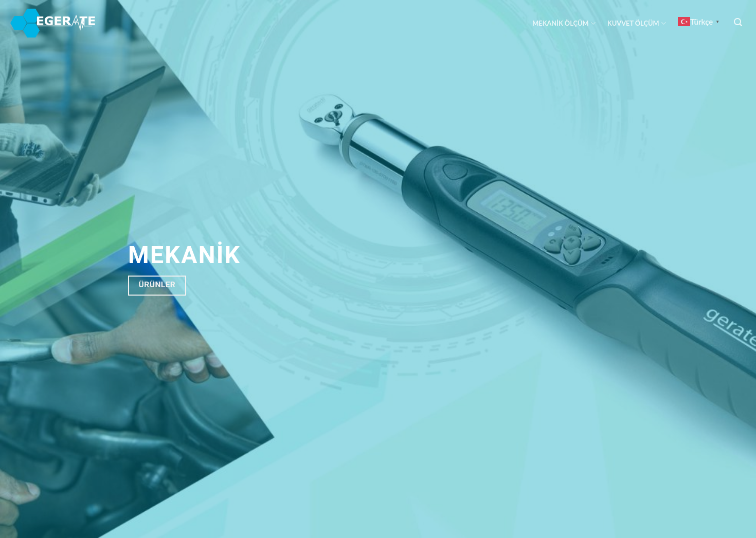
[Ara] (738, 22)
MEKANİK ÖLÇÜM (564, 23)
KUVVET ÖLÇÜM (637, 23)
